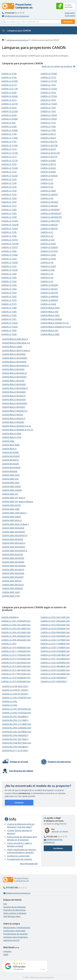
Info (5, 904)
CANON (9, 74)
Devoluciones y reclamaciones (17, 927)
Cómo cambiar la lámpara (15, 913)
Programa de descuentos (14, 910)
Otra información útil (29, 864)
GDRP (6, 954)
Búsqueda (68, 22)
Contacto (7, 951)
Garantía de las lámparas (15, 907)
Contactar (19, 803)
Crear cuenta (70, 16)
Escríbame (58, 848)
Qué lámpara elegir (12, 916)
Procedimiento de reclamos (19, 859)
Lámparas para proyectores (17, 40)
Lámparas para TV (11, 940)
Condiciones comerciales (18, 856)
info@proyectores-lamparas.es (15, 16)
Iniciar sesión (70, 13)
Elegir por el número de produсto (57, 66)
